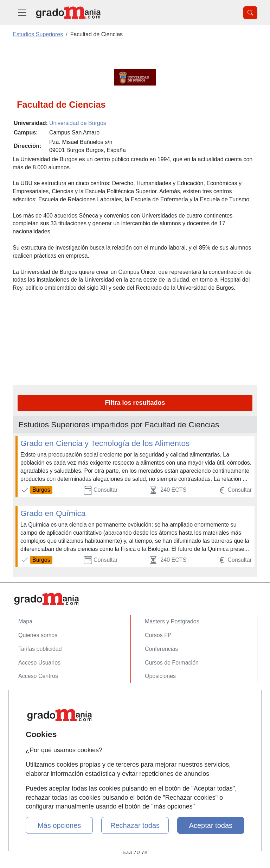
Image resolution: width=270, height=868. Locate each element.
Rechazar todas (135, 825)
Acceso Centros (38, 676)
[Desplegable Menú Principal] (22, 12)
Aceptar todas (211, 825)
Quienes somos (38, 635)
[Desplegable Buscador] (250, 13)
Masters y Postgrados (172, 621)
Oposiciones (160, 676)
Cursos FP (158, 635)
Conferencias (161, 649)
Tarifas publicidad (40, 649)
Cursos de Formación (172, 663)
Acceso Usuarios (39, 663)
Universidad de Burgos (78, 123)
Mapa (25, 621)
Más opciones (59, 825)
